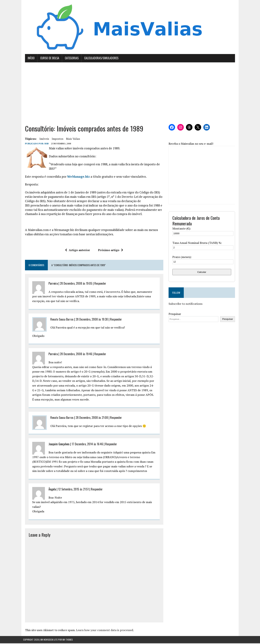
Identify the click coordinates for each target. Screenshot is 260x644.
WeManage (74, 177)
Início (29, 59)
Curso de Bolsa (48, 59)
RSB (45, 144)
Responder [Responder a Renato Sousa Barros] (114, 320)
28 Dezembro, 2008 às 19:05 (74, 284)
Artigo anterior (77, 251)
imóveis (42, 140)
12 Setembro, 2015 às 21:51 (72, 490)
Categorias (70, 59)
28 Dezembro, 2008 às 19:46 (74, 355)
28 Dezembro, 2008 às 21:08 (90, 418)
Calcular (203, 273)
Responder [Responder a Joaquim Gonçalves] (109, 445)
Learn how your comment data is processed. (103, 631)
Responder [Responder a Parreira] (98, 284)
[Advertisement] (130, 94)
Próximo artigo (110, 251)
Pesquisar (175, 315)
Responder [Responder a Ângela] (95, 490)
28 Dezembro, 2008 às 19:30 (90, 320)
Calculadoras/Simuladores (99, 59)
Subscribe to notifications (186, 305)
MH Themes (68, 640)
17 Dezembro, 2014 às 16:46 (86, 445)
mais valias (71, 140)
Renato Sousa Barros (60, 320)
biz (86, 177)
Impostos (56, 140)
